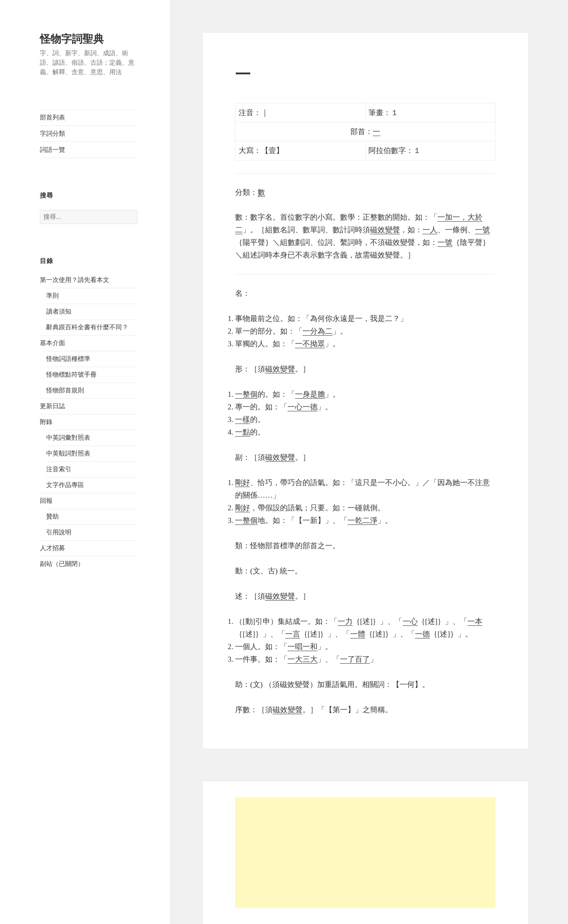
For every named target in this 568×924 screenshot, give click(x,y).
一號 (482, 230)
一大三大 (303, 659)
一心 (410, 621)
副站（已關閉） (62, 564)
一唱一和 (303, 647)
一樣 (243, 419)
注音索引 (59, 469)
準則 (52, 296)
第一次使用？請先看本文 (75, 280)
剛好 (243, 483)
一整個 (246, 394)
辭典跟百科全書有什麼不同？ (87, 327)
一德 (422, 634)
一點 (243, 432)
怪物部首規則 (65, 390)
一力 (345, 621)
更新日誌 (52, 406)
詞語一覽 (52, 150)
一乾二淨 (362, 520)
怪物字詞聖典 (72, 39)
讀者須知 (59, 311)
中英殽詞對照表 (68, 453)
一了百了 (355, 659)
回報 (46, 501)
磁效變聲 (385, 230)
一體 (358, 634)
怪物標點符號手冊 (71, 374)
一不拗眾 (310, 344)
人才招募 (52, 548)
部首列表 (52, 117)
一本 (475, 621)
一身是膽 (310, 394)
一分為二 (318, 331)
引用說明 (59, 532)
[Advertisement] (365, 853)
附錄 (46, 422)
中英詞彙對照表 (68, 438)
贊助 (52, 516)
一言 (293, 634)
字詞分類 (52, 133)
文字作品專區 (65, 485)
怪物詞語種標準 (68, 359)
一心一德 (303, 407)
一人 (430, 230)
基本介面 (52, 343)
